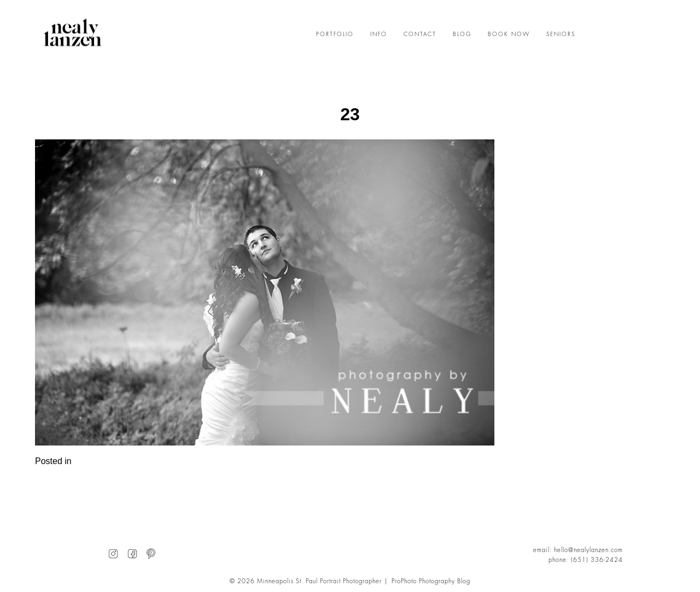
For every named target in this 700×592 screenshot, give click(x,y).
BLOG (462, 34)
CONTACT (420, 34)
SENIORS (561, 34)
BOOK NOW (509, 34)
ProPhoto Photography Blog (431, 581)
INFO (379, 34)
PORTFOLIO (335, 34)
